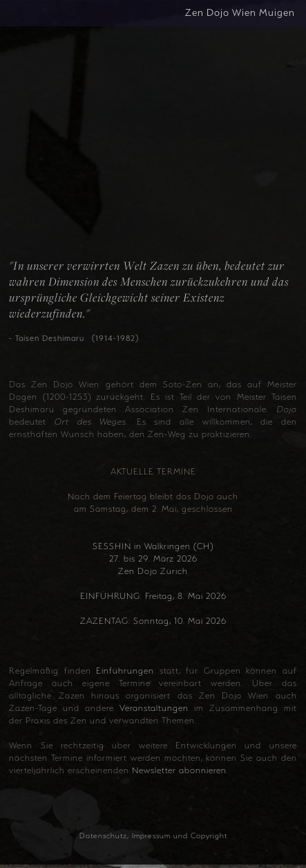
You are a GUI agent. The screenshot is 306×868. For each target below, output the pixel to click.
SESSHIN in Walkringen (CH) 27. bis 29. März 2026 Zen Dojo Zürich (153, 559)
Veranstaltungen (154, 708)
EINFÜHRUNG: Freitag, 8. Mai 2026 (153, 596)
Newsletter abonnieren (179, 770)
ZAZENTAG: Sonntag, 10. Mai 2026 (153, 621)
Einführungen (125, 671)
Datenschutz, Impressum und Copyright (153, 835)
